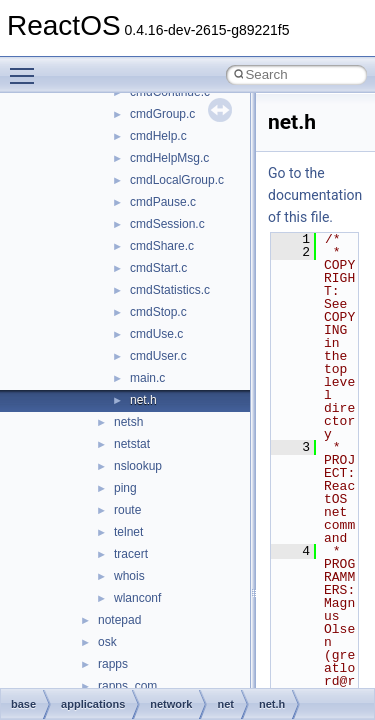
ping (125, 488)
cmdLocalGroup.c (177, 180)
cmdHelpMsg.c (169, 158)
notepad (119, 620)
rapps (113, 664)
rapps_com (127, 686)
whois (129, 576)
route (127, 510)
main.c (147, 378)
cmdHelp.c (158, 136)
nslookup (138, 466)
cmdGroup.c (162, 114)
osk (107, 642)
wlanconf (137, 598)
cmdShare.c (162, 246)
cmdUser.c (158, 356)
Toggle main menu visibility (27, 67)
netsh (128, 422)
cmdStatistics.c (170, 290)
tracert (131, 554)
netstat (132, 444)
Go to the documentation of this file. (315, 195)
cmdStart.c (158, 268)
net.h (143, 400)
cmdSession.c (167, 224)
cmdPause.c (163, 202)
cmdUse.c (156, 334)
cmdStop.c (158, 312)
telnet (128, 532)
